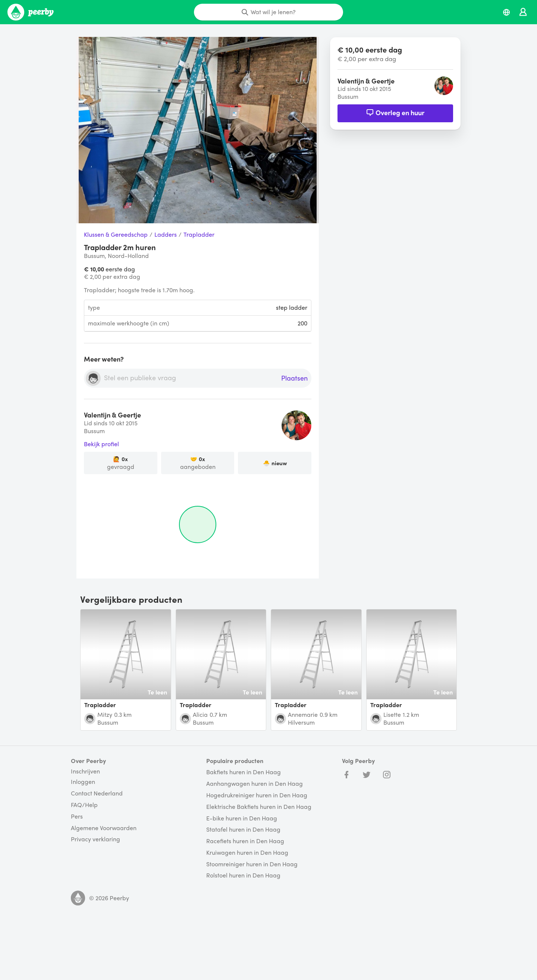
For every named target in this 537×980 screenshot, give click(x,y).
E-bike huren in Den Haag (242, 818)
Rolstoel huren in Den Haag (243, 875)
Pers (77, 817)
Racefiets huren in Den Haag (245, 841)
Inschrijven (85, 771)
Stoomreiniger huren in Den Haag (252, 864)
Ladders (166, 235)
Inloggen (83, 782)
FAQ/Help (84, 805)
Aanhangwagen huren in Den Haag (255, 784)
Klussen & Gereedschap (116, 235)
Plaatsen (294, 378)
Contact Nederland (97, 793)
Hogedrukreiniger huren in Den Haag (257, 795)
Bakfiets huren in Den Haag (244, 772)
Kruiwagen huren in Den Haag (247, 853)
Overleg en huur (395, 112)
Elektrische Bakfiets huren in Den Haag (259, 807)
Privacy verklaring (95, 839)
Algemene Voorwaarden (104, 828)
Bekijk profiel (101, 444)
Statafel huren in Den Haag (243, 830)
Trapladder (199, 235)
